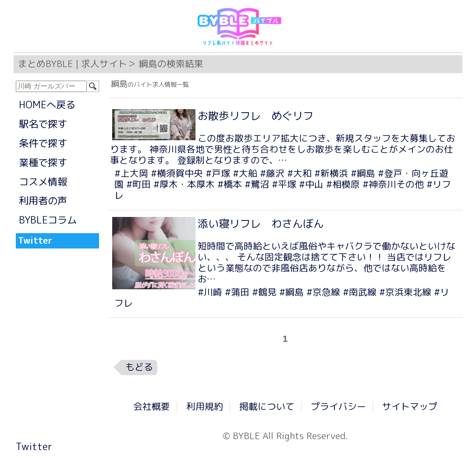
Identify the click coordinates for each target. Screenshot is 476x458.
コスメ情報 (43, 182)
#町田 (139, 184)
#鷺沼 (257, 184)
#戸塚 (218, 173)
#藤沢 (272, 173)
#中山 (311, 184)
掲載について (267, 407)
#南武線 (360, 292)
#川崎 (210, 292)
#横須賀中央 (177, 173)
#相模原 (343, 184)
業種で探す (43, 162)
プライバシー (338, 407)
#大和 (299, 173)
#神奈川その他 (393, 184)
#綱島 (363, 173)
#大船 (245, 173)
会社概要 (152, 407)
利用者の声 (43, 201)
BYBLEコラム (48, 220)
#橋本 (230, 184)
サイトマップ (410, 407)
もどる (139, 367)
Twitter (34, 446)
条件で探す (43, 143)
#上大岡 (131, 173)
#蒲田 (237, 292)
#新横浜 (331, 173)
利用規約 (205, 407)
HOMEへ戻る (47, 105)
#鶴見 (264, 292)
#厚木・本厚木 (184, 184)
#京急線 (323, 292)
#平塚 (284, 184)
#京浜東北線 (405, 292)
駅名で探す (43, 124)
